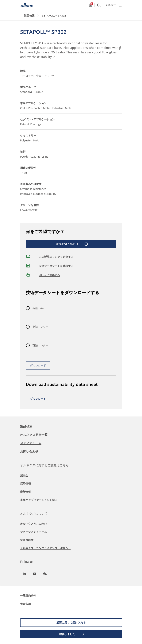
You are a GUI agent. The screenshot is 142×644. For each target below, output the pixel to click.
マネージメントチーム (33, 532)
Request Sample (72, 244)
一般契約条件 (28, 595)
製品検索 (29, 15)
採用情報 (25, 483)
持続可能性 (27, 540)
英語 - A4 (38, 308)
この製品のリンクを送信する (56, 257)
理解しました (72, 634)
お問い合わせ (29, 451)
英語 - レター (40, 327)
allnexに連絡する (49, 275)
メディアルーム (31, 443)
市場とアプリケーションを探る (39, 500)
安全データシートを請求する (56, 266)
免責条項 (25, 604)
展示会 (24, 475)
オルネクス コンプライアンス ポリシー (45, 548)
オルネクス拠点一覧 (34, 435)
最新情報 (25, 492)
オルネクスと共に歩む (33, 524)
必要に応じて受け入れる (71, 622)
